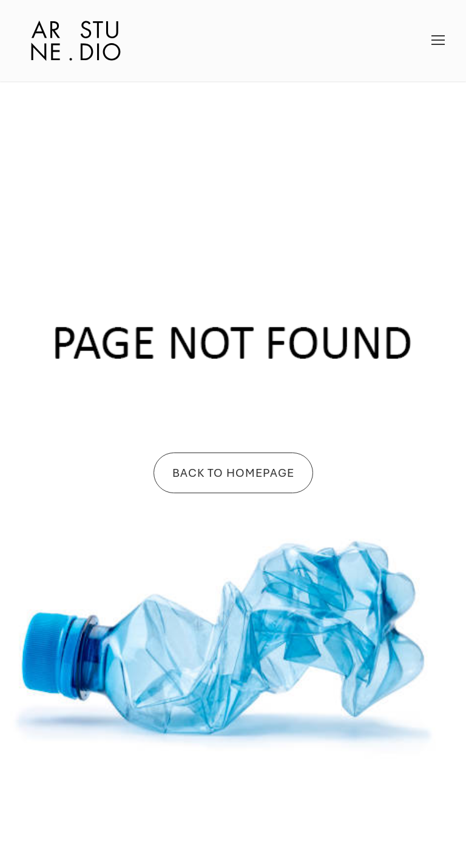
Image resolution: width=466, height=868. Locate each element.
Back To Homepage (233, 473)
